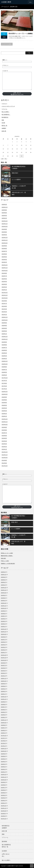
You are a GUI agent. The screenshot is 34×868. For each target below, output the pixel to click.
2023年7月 (4, 251)
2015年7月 (4, 433)
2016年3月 (4, 411)
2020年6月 (4, 328)
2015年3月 (4, 444)
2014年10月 (5, 458)
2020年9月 (4, 323)
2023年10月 (5, 243)
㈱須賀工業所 (11, 866)
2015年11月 (5, 422)
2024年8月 (4, 232)
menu (30, 2)
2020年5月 (4, 331)
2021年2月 (4, 312)
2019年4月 (4, 353)
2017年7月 (4, 381)
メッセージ (5, 71)
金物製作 (4, 128)
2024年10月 (5, 226)
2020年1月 (4, 334)
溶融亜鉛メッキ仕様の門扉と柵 (19, 187)
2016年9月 (4, 397)
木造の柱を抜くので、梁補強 (19, 193)
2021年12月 (5, 293)
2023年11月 (5, 240)
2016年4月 (4, 408)
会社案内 (4, 851)
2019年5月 (4, 350)
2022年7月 (4, 276)
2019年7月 (4, 348)
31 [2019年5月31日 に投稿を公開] (22, 156)
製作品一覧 (4, 126)
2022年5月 (4, 279)
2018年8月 (4, 367)
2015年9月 (4, 427)
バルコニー (4, 104)
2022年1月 (4, 290)
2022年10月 (5, 271)
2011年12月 (5, 466)
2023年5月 (4, 257)
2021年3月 (4, 309)
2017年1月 (4, 389)
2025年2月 (4, 218)
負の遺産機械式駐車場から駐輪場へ (19, 167)
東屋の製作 (3, 558)
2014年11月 (5, 455)
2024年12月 (5, 221)
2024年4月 (4, 235)
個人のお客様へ (6, 112)
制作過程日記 (5, 117)
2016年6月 (4, 403)
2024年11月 (5, 224)
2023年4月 (4, 260)
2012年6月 (4, 463)
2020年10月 (5, 320)
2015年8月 (4, 430)
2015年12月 (5, 419)
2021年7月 (4, 304)
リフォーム (4, 109)
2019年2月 (4, 359)
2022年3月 (4, 284)
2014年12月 (5, 452)
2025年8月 (4, 210)
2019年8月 (4, 345)
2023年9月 (4, 246)
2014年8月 (4, 460)
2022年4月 (4, 282)
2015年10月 (5, 425)
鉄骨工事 (4, 131)
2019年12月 (5, 337)
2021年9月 (4, 301)
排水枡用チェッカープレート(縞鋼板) (21, 34)
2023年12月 (5, 238)
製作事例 (4, 841)
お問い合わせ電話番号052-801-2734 (17, 94)
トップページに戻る (7, 44)
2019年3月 (4, 356)
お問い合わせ (6, 854)
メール (5, 65)
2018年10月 (5, 364)
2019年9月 (4, 342)
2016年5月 (4, 405)
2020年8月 (4, 326)
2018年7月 (4, 370)
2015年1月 (4, 449)
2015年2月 (4, 447)
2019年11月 (5, 339)
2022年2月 (4, 287)
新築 (3, 120)
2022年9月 (4, 273)
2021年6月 (4, 306)
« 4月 (2, 159)
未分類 (3, 123)
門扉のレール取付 (5, 561)
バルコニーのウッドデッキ (8, 106)
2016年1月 (4, 416)
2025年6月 (4, 213)
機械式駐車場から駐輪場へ (7, 556)
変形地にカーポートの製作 (7, 553)
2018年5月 (4, 372)
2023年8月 (4, 248)
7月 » (6, 159)
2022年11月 (5, 268)
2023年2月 (4, 262)
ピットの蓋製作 (16, 180)
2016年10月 (5, 394)
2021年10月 (5, 298)
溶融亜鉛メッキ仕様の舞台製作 (8, 563)
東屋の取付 (15, 173)
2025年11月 (5, 207)
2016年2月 (4, 414)
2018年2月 (4, 375)
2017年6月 (4, 383)
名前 (5, 60)
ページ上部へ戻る (32, 866)
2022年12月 (5, 265)
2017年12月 (5, 378)
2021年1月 (4, 315)
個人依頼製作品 (6, 115)
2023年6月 (4, 254)
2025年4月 (4, 216)
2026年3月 (4, 204)
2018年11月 (5, 361)
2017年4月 (4, 386)
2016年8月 (4, 400)
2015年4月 (4, 441)
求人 (3, 856)
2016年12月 (5, 392)
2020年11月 (5, 317)
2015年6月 (4, 436)
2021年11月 (5, 295)
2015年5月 (4, 438)
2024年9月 (4, 229)
